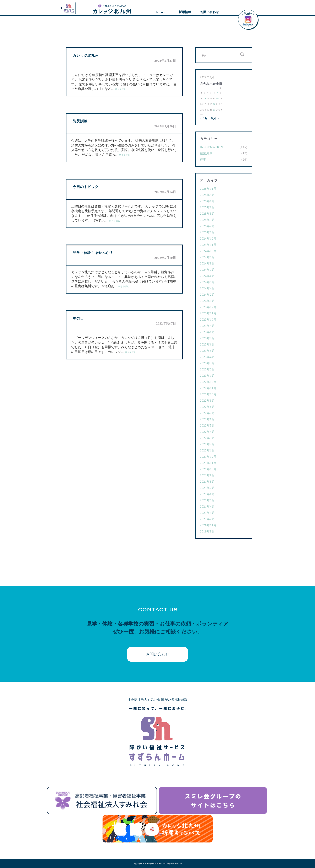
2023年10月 (208, 320)
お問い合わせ (210, 12)
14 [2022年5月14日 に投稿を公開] (218, 98)
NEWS (161, 12)
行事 (203, 160)
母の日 (78, 318)
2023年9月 (208, 326)
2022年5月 (208, 426)
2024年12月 (208, 239)
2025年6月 (208, 207)
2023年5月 (208, 351)
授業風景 (206, 153)
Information (212, 147)
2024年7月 (208, 270)
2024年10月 (208, 251)
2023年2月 (208, 369)
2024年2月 (208, 295)
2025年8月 (208, 201)
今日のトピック (86, 187)
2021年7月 (208, 488)
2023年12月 (208, 307)
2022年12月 (208, 382)
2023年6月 (208, 345)
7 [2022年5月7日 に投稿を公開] (217, 93)
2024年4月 (208, 288)
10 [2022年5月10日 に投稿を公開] (205, 98)
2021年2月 (208, 519)
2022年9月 (208, 401)
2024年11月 (208, 245)
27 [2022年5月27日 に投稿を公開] (214, 110)
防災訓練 (80, 121)
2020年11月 (208, 525)
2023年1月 (208, 376)
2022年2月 (208, 444)
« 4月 (204, 118)
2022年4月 (208, 432)
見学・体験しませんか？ (93, 253)
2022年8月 (208, 407)
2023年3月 (208, 363)
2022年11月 (208, 388)
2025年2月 (208, 226)
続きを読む (120, 89)
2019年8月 (208, 532)
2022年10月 (208, 394)
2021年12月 (208, 457)
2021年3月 (208, 513)
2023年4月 (208, 357)
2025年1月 (208, 232)
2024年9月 (208, 257)
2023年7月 (208, 338)
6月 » (215, 118)
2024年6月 (208, 276)
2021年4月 (208, 507)
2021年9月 (208, 475)
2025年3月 (208, 220)
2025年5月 (208, 214)
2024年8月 (208, 264)
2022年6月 (208, 419)
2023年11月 (208, 313)
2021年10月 (208, 469)
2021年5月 (208, 500)
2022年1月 (208, 451)
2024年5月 (208, 282)
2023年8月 (208, 332)
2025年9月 (208, 195)
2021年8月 (208, 482)
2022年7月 (208, 413)
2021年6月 (208, 494)
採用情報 (185, 12)
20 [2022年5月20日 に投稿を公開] (214, 104)
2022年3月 (208, 438)
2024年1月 (208, 301)
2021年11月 (208, 463)
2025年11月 (208, 189)
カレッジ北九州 (86, 56)
